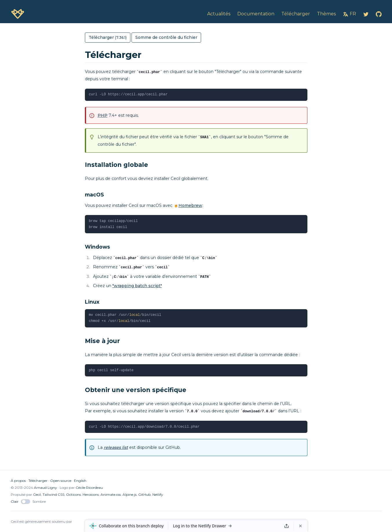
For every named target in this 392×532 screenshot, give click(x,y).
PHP (103, 115)
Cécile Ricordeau (89, 488)
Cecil (37, 494)
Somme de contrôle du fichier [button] (166, 37)
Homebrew (190, 205)
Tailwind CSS (53, 494)
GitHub (144, 494)
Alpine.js (130, 494)
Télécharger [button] (108, 37)
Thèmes (326, 14)
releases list (116, 447)
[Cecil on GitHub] (379, 14)
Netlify (158, 494)
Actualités (219, 14)
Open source (61, 481)
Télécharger (38, 481)
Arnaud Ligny (45, 488)
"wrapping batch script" (137, 286)
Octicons (73, 494)
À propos (18, 481)
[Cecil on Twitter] (366, 14)
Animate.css (111, 494)
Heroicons (91, 494)
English (80, 481)
